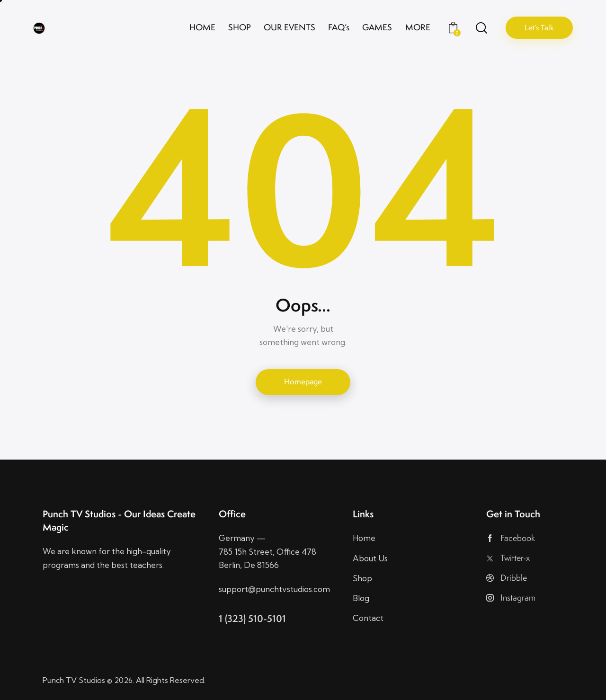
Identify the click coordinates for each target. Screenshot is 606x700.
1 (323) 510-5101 (252, 618)
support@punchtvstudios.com (274, 589)
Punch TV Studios (74, 680)
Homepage (303, 381)
